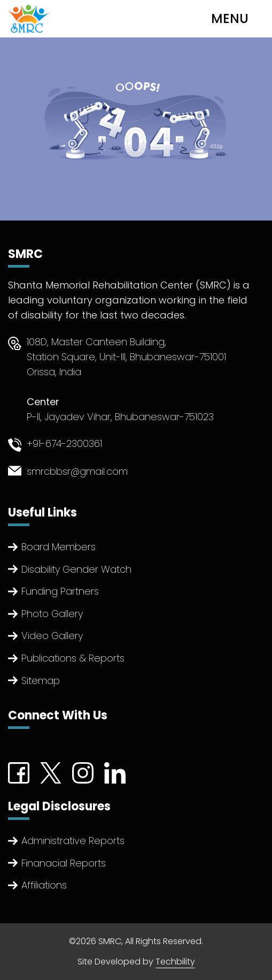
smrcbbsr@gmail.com (77, 471)
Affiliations (44, 885)
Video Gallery (52, 636)
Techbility (175, 962)
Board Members (59, 547)
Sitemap (41, 681)
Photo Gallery (52, 614)
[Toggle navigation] (238, 19)
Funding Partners (60, 591)
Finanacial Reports (64, 863)
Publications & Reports (73, 658)
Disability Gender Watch (76, 569)
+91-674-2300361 (64, 443)
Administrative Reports (73, 841)
